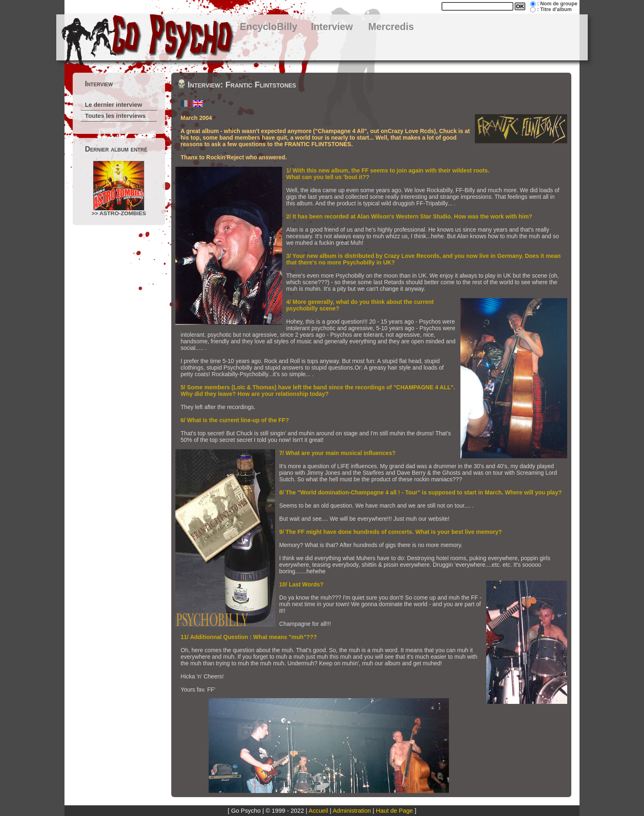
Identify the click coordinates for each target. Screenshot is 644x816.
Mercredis (391, 27)
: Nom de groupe (557, 4)
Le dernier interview (114, 105)
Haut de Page (394, 811)
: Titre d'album (554, 9)
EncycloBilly (269, 27)
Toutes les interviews (115, 116)
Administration (352, 811)
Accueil (318, 811)
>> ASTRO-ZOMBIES (119, 189)
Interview (332, 27)
